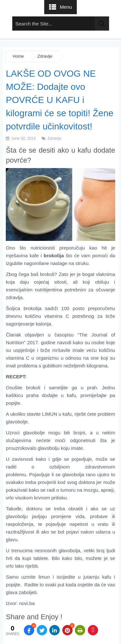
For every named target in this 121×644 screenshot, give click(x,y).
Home (18, 56)
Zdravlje (45, 56)
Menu (66, 7)
